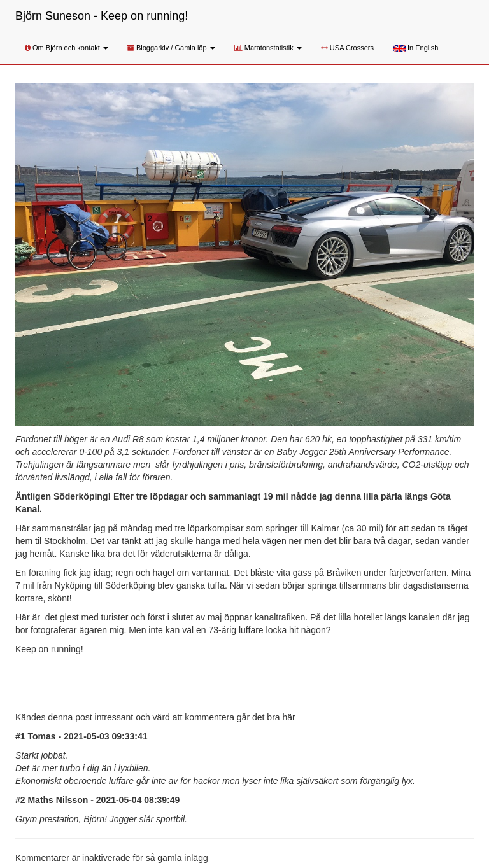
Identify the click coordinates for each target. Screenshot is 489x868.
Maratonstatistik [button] (268, 48)
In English (415, 48)
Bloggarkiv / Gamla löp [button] (171, 48)
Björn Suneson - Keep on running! (102, 16)
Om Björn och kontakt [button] (67, 48)
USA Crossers (347, 48)
